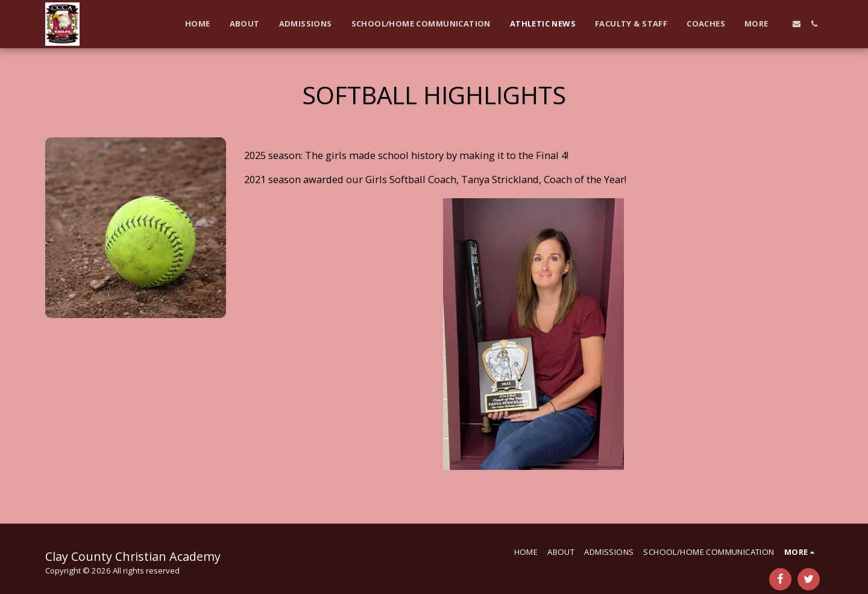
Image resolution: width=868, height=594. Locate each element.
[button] (797, 24)
